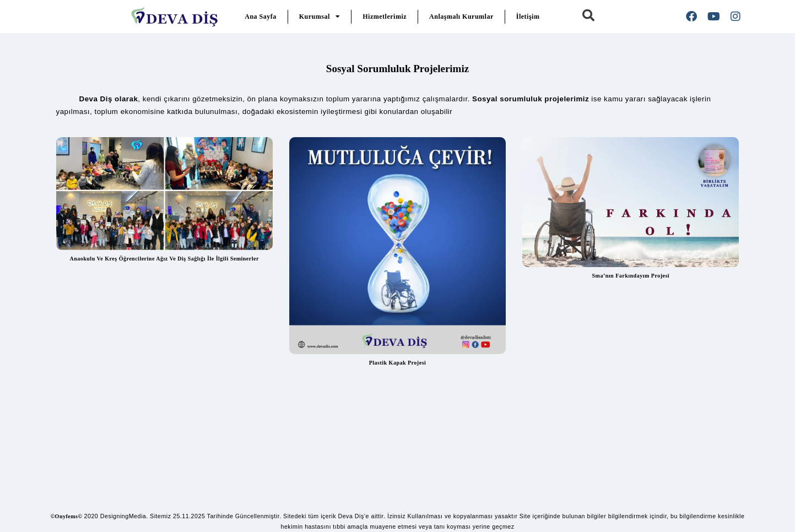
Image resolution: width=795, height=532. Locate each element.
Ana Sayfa (261, 17)
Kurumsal (320, 17)
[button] (588, 15)
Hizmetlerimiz (385, 17)
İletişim (528, 17)
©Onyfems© (67, 516)
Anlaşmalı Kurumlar (461, 17)
